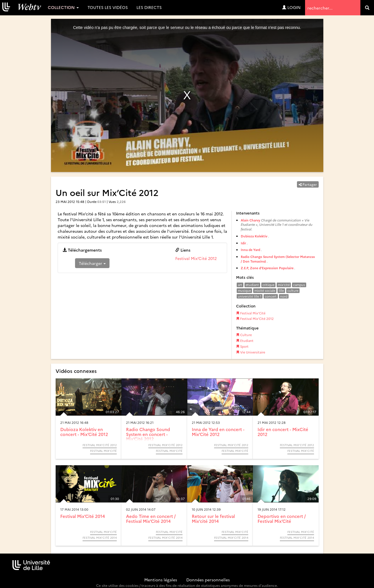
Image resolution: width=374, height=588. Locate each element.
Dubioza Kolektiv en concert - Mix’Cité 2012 (84, 432)
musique (244, 291)
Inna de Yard (250, 250)
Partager (308, 184)
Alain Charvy (250, 220)
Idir (243, 243)
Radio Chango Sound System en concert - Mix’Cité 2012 (148, 434)
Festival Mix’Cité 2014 (83, 516)
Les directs (149, 7)
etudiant (252, 285)
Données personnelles (208, 580)
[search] (367, 8)
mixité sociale (265, 291)
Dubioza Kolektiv (254, 236)
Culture (244, 335)
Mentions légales (161, 580)
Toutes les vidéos (108, 7)
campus (299, 285)
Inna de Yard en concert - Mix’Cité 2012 (218, 432)
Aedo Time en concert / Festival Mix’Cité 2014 (151, 519)
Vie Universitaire (251, 352)
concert (271, 296)
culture (293, 291)
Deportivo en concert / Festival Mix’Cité (282, 519)
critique (268, 285)
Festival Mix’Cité (251, 313)
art (240, 285)
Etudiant (245, 341)
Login (291, 7)
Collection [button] (63, 7)
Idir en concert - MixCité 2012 (283, 432)
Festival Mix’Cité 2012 (196, 258)
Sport (242, 346)
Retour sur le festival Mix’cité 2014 (213, 519)
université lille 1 (250, 296)
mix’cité (284, 285)
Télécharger (92, 263)
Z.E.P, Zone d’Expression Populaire (267, 268)
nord (284, 296)
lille (281, 291)
